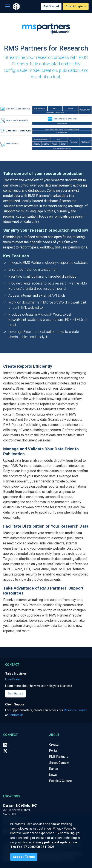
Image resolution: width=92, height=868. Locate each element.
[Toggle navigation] (7, 7)
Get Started (51, 6)
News (53, 775)
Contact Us (16, 715)
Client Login (75, 6)
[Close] (24, 857)
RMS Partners (59, 757)
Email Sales (13, 679)
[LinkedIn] (5, 745)
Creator (54, 745)
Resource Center (75, 710)
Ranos (54, 769)
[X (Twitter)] (5, 751)
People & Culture (61, 781)
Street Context (59, 763)
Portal (53, 751)
